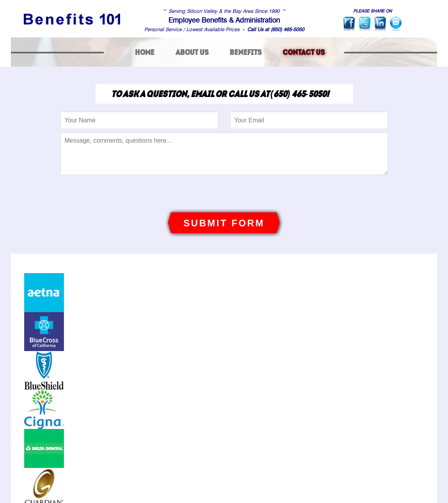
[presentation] (224, 193)
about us (192, 52)
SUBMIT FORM (224, 223)
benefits (246, 52)
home (145, 52)
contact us (304, 52)
